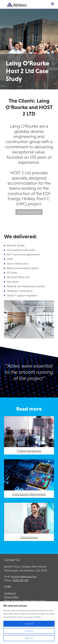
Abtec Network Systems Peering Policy (25, 601)
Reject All (29, 638)
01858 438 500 (20, 580)
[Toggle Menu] (53, 4)
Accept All (29, 624)
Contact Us (10, 593)
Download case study (29, 212)
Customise (29, 631)
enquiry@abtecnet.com (24, 577)
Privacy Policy (11, 597)
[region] (29, 623)
